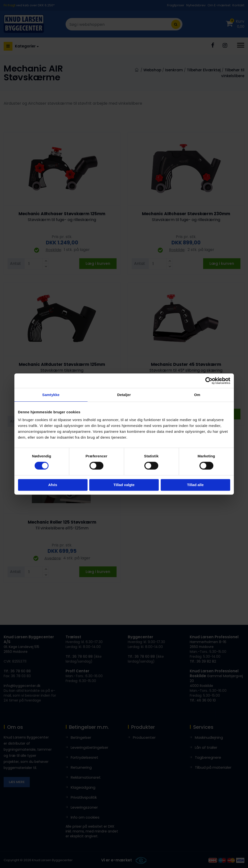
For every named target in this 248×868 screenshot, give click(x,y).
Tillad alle (195, 485)
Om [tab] (197, 395)
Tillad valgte (124, 485)
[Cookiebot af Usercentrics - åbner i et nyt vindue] (209, 381)
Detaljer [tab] (124, 395)
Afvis (53, 485)
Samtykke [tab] (51, 395)
